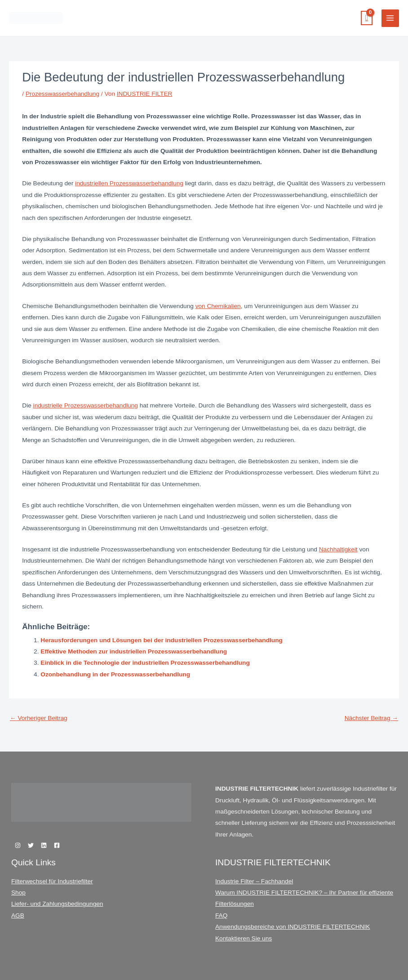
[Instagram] (18, 845)
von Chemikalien (218, 306)
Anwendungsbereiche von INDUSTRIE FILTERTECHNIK (293, 927)
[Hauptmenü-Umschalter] (390, 18)
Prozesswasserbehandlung (62, 94)
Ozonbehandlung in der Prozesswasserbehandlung (115, 674)
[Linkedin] (44, 845)
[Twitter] (31, 845)
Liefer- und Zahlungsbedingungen (57, 904)
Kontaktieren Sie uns (244, 938)
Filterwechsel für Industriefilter (52, 881)
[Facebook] (57, 845)
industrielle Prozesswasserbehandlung (86, 405)
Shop (18, 893)
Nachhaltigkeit (338, 549)
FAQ (221, 915)
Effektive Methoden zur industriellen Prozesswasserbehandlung (134, 651)
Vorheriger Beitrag (39, 718)
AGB (18, 915)
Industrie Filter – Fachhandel (254, 881)
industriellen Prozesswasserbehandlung (129, 183)
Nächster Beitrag (371, 718)
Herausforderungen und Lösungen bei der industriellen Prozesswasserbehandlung (162, 640)
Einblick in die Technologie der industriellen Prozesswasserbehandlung (145, 663)
